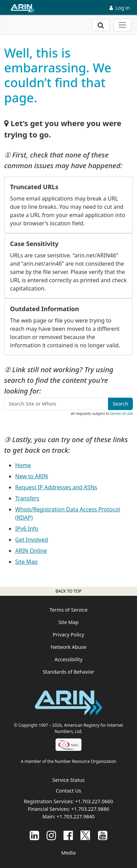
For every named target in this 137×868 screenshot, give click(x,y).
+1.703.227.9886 (90, 809)
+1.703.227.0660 (94, 801)
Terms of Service (68, 610)
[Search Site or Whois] (56, 404)
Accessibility (68, 659)
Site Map (26, 562)
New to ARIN (32, 476)
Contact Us (68, 791)
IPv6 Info (27, 529)
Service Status (69, 780)
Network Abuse (69, 647)
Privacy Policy (68, 635)
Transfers (27, 498)
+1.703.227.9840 (76, 816)
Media (69, 853)
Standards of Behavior (69, 672)
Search (120, 404)
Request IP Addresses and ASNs (56, 487)
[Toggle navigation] (122, 25)
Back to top (68, 591)
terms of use (122, 413)
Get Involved (32, 540)
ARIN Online (31, 551)
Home (23, 465)
